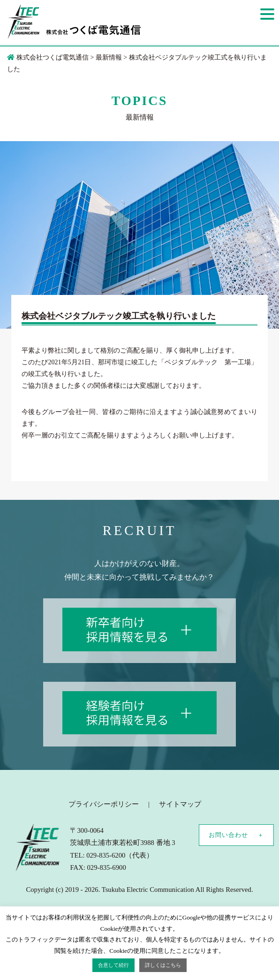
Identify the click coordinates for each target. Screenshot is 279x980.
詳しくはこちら (163, 965)
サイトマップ (180, 804)
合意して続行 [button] (113, 965)
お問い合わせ (228, 835)
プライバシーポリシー (104, 804)
